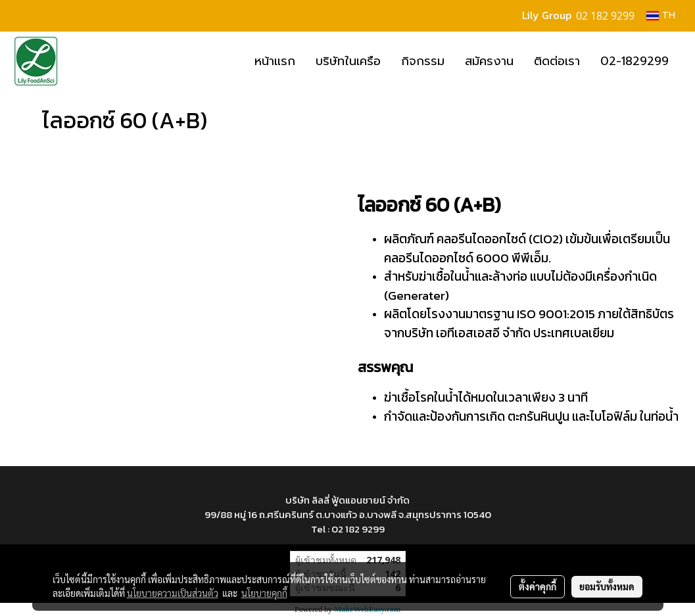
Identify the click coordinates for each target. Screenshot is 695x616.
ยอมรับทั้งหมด (607, 586)
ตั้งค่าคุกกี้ (538, 586)
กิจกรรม (423, 61)
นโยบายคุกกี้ (264, 593)
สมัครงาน (489, 61)
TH (661, 15)
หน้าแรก (275, 61)
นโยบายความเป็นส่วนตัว (173, 593)
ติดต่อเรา (557, 61)
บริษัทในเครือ (348, 61)
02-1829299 (635, 61)
